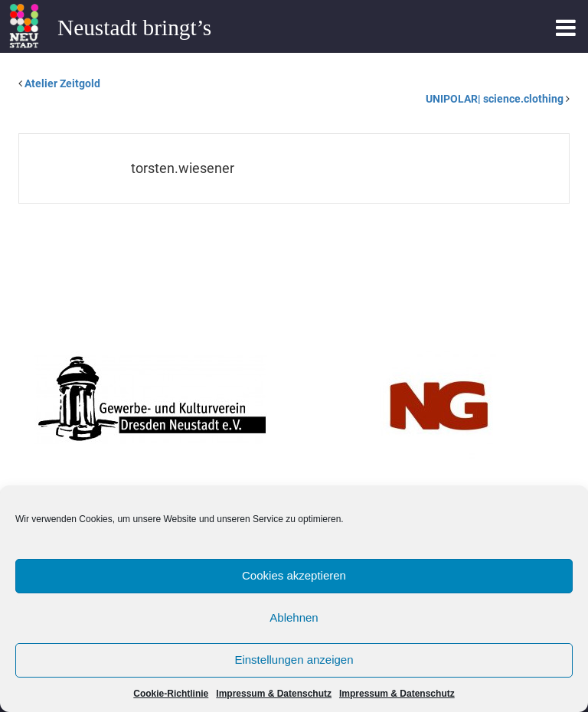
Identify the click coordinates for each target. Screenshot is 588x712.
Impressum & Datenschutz (274, 694)
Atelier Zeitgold (62, 83)
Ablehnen (294, 617)
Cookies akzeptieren (294, 575)
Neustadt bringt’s (134, 28)
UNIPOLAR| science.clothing (495, 99)
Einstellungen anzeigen (294, 660)
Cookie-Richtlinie (171, 694)
